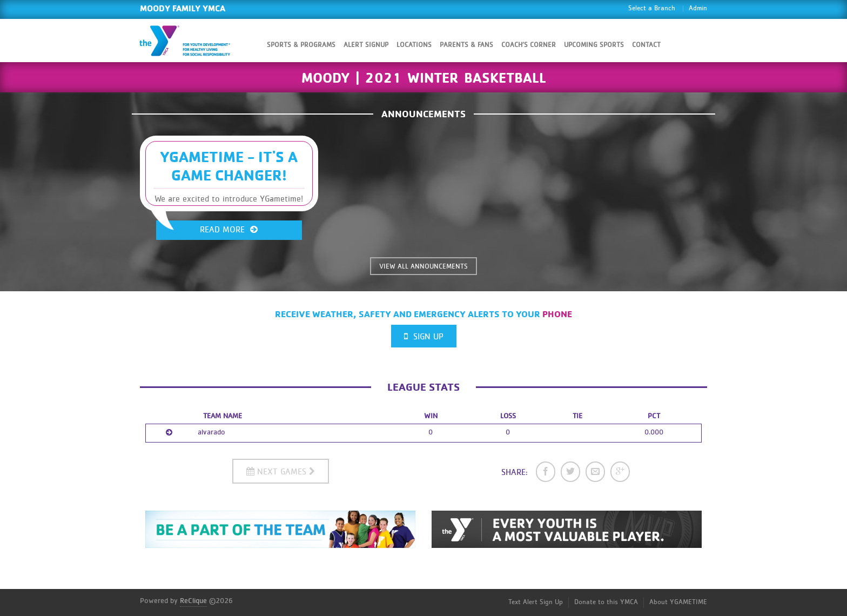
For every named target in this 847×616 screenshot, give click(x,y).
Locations (414, 45)
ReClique (193, 601)
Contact (646, 45)
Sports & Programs (301, 45)
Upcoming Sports (594, 45)
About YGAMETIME (678, 602)
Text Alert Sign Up (536, 602)
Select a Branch (652, 8)
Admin (698, 8)
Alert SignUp (366, 45)
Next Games (281, 471)
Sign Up (424, 336)
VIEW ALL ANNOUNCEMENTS (423, 267)
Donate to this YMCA (606, 602)
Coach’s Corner (529, 45)
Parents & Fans (466, 45)
